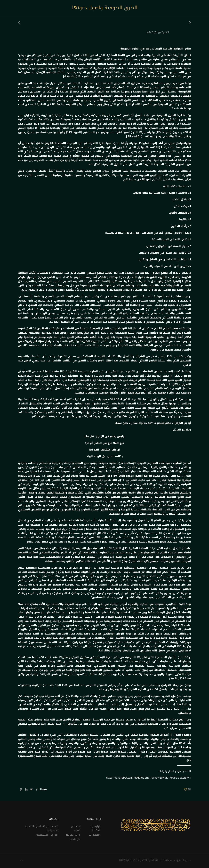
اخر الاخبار (75, 839)
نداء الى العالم (76, 828)
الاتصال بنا (95, 835)
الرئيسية (96, 826)
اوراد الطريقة (73, 835)
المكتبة (96, 830)
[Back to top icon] (22, 860)
